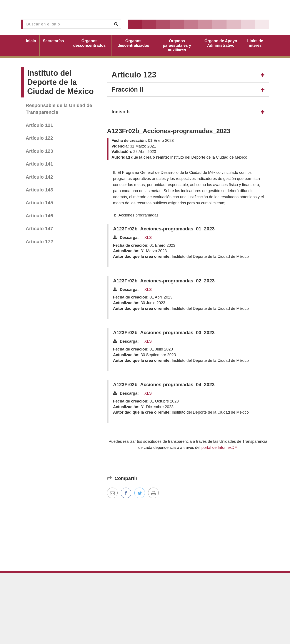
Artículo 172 (39, 242)
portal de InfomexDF (219, 448)
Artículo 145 (39, 203)
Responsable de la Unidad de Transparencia (59, 109)
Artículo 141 (39, 164)
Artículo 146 (39, 216)
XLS (148, 238)
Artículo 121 (39, 125)
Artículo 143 (39, 190)
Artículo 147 (39, 229)
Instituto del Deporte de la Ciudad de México (60, 82)
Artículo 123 (39, 151)
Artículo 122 (39, 138)
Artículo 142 (39, 177)
